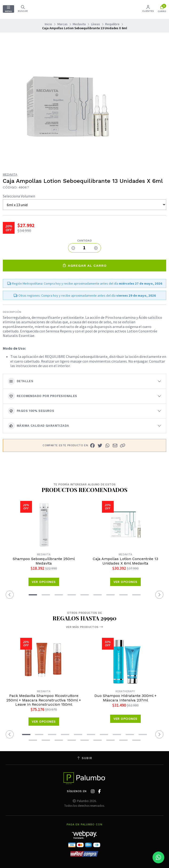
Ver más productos (84, 627)
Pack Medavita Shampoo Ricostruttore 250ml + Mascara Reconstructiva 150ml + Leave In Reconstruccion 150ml (44, 700)
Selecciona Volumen (19, 196)
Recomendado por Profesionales (42, 396)
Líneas (96, 24)
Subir (84, 758)
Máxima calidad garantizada (38, 426)
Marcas (62, 24)
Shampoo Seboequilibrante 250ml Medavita (44, 561)
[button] (123, 446)
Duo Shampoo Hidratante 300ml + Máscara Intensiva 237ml (125, 698)
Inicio (48, 24)
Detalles (20, 381)
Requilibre (112, 24)
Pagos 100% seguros (31, 411)
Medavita (79, 24)
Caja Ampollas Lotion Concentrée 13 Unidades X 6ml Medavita (125, 561)
